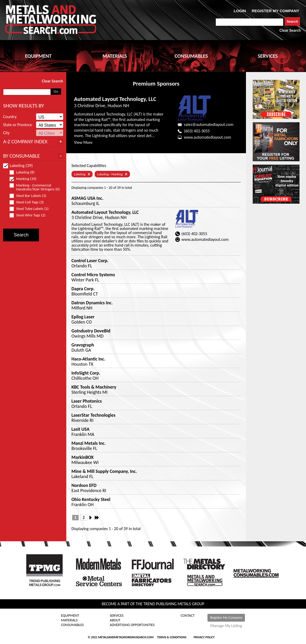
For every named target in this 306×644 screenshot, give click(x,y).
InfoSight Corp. (86, 373)
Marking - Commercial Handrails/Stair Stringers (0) (35, 187)
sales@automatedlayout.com (209, 124)
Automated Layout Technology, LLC (115, 99)
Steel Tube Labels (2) (31, 209)
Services (117, 616)
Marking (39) (25, 179)
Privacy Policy (204, 637)
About (115, 620)
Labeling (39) (18, 166)
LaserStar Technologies (93, 415)
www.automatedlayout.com (208, 137)
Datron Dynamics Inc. (92, 303)
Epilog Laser (83, 317)
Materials (69, 620)
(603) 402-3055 (197, 131)
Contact (188, 616)
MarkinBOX (83, 457)
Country (10, 117)
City (6, 133)
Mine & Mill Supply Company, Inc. (104, 471)
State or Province (17, 125)
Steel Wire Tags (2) (30, 215)
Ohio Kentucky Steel (91, 499)
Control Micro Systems (93, 275)
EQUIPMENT (38, 56)
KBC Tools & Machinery (94, 387)
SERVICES (268, 56)
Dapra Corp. (83, 289)
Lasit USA (80, 429)
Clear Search (290, 30)
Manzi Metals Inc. (89, 443)
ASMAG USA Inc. (87, 198)
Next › (92, 518)
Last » (97, 518)
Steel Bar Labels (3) (30, 196)
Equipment (70, 616)
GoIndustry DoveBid (91, 331)
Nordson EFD (84, 485)
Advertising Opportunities (132, 625)
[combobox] (249, 22)
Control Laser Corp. (90, 261)
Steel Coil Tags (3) (29, 202)
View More (83, 142)
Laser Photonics (87, 401)
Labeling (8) (24, 172)
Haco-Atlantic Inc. (89, 359)
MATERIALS (115, 56)
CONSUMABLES (191, 56)
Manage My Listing (226, 626)
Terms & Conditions (172, 637)
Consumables (73, 625)
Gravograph (83, 345)
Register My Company (226, 618)
